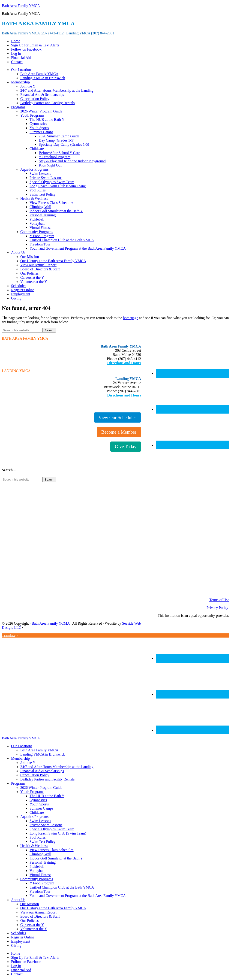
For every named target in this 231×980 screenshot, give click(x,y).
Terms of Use (219, 600)
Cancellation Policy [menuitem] (35, 775)
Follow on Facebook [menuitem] (26, 962)
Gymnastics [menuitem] (38, 800)
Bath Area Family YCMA (51, 623)
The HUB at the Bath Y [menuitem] (47, 796)
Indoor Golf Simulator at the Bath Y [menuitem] (56, 858)
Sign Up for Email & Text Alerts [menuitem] (35, 957)
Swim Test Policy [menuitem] (42, 842)
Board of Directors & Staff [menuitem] (40, 916)
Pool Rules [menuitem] (38, 837)
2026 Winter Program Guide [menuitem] (41, 788)
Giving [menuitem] (16, 945)
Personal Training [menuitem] (43, 862)
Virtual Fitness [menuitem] (40, 875)
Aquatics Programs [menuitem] (34, 817)
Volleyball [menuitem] (37, 871)
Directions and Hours (124, 363)
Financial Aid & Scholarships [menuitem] (42, 771)
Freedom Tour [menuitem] (40, 891)
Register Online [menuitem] (23, 937)
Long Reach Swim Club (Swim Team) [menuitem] (58, 833)
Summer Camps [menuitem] (41, 808)
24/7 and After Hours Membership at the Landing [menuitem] (57, 767)
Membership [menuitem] (20, 758)
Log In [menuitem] (16, 966)
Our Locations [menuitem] (22, 746)
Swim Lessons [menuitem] (40, 821)
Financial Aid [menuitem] (21, 970)
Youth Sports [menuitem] (39, 804)
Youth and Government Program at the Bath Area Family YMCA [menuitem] (78, 896)
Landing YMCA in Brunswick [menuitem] (43, 754)
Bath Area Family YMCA (21, 6)
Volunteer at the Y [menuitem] (34, 929)
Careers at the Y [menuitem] (32, 925)
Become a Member (119, 432)
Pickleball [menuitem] (37, 867)
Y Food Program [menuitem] (42, 883)
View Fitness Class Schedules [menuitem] (52, 850)
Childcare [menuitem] (37, 812)
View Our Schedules (117, 417)
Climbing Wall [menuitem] (40, 854)
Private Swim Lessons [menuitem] (46, 825)
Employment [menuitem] (21, 941)
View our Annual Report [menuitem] (38, 912)
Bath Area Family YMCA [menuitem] (39, 750)
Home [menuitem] (16, 953)
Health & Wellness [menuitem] (34, 846)
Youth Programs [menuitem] (32, 792)
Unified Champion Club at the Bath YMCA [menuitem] (62, 887)
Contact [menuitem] (17, 974)
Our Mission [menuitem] (30, 904)
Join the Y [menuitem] (28, 763)
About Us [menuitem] (18, 900)
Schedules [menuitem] (19, 933)
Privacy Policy (218, 608)
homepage (131, 318)
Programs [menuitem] (18, 783)
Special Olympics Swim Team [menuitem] (52, 829)
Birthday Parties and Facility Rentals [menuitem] (48, 779)
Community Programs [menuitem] (37, 879)
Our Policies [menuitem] (30, 921)
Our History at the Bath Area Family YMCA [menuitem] (53, 908)
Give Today (126, 447)
